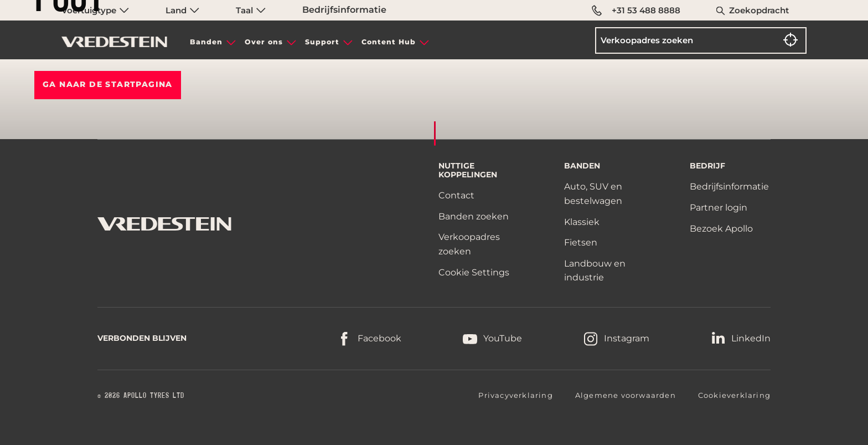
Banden (206, 42)
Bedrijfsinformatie (344, 10)
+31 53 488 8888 (636, 11)
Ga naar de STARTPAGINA (108, 84)
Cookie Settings (474, 273)
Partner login (719, 208)
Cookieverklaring (734, 395)
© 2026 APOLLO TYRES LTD (141, 396)
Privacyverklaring (515, 395)
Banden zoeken (474, 216)
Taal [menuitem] (251, 10)
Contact (456, 195)
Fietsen (581, 242)
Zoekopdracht (759, 10)
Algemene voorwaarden (626, 395)
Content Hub (389, 42)
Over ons (264, 42)
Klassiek (582, 222)
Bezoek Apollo (721, 229)
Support (322, 42)
